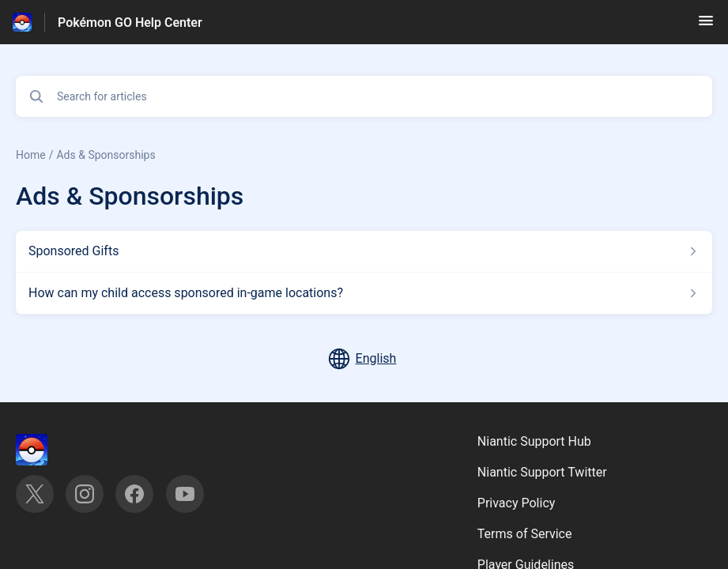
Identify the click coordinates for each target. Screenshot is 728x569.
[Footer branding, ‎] (47, 450)
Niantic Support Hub (534, 441)
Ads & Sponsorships (106, 155)
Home (31, 155)
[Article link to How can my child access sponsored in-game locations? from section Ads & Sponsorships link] (364, 293)
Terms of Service (525, 534)
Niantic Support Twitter (542, 472)
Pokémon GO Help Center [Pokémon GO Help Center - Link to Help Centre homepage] (130, 23)
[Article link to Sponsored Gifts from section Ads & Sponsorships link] (364, 251)
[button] (706, 26)
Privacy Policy (517, 503)
